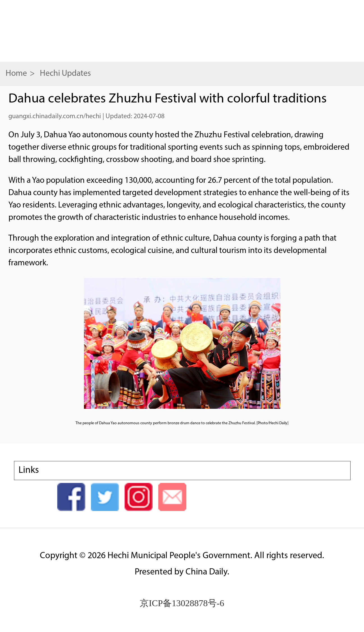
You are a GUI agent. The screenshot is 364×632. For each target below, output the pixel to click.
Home (16, 74)
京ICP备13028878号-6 (182, 603)
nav (22, 29)
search (343, 30)
